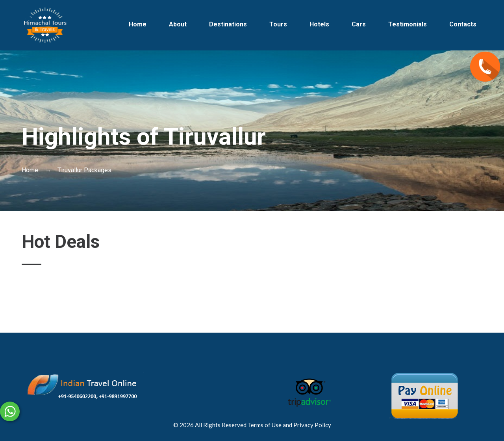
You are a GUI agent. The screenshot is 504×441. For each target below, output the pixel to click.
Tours (278, 24)
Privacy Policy (312, 425)
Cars (359, 24)
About (178, 24)
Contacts (463, 24)
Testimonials (408, 24)
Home (138, 24)
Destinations (228, 24)
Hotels (319, 24)
